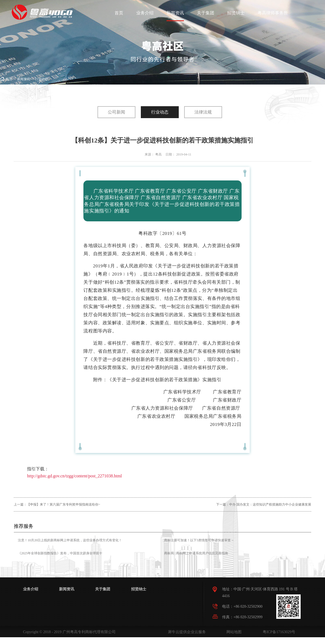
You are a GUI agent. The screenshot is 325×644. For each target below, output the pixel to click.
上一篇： (57, 504)
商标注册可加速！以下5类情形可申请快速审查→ (199, 540)
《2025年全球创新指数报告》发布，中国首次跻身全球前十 (60, 553)
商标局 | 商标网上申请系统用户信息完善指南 (196, 553)
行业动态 (41, 79)
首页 (119, 13)
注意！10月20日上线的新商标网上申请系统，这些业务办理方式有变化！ (70, 540)
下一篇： (264, 504)
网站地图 (233, 632)
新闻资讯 (24, 79)
